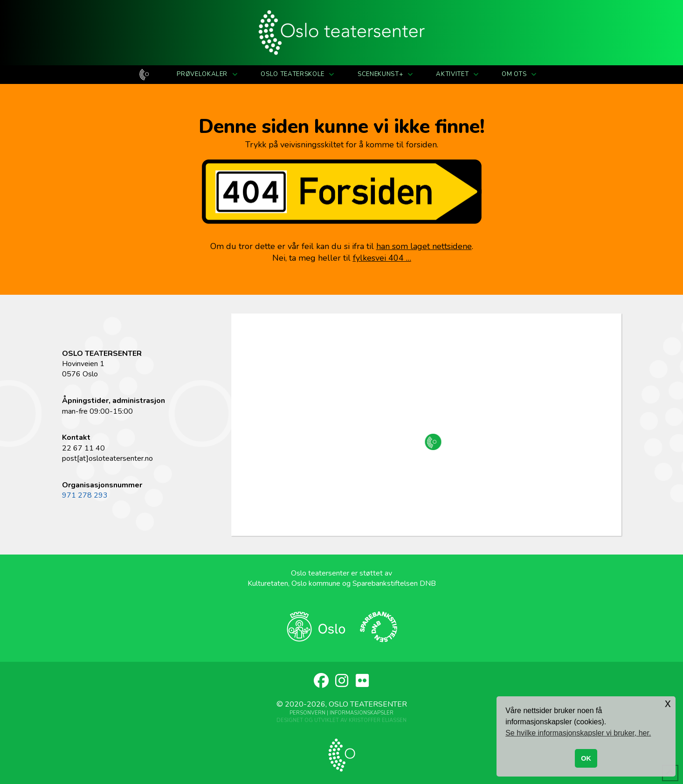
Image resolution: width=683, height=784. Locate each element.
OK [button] (586, 758)
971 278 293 (85, 495)
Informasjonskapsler (362, 713)
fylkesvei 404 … (382, 258)
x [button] (668, 703)
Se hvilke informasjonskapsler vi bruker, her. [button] (578, 733)
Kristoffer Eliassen (378, 720)
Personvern (307, 713)
